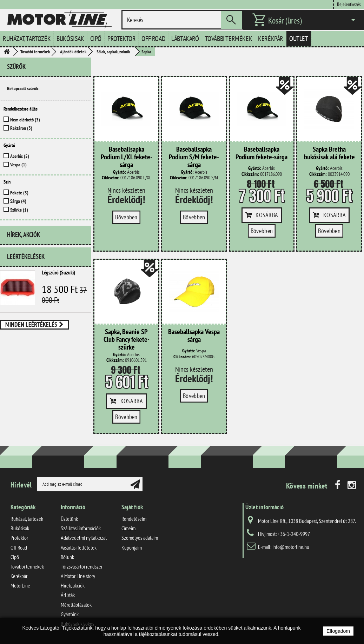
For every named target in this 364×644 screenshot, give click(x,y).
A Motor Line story (78, 576)
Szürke (19, 210)
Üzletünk (69, 519)
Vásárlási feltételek (79, 547)
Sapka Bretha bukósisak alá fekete (329, 153)
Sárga (18, 201)
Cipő (96, 39)
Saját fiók (132, 507)
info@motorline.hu (291, 547)
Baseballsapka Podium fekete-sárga (262, 153)
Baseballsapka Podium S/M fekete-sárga (194, 157)
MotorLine (20, 585)
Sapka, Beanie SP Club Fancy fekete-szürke (127, 340)
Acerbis (20, 156)
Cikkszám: (111, 178)
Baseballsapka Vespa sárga (194, 336)
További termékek (229, 39)
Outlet (299, 39)
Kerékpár (271, 39)
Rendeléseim (134, 519)
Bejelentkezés (349, 4)
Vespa (18, 165)
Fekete (19, 193)
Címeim (128, 528)
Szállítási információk (81, 528)
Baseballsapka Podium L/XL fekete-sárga (127, 157)
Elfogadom (338, 631)
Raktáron (21, 128)
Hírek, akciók (24, 235)
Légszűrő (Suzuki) (58, 273)
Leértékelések (26, 256)
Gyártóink (70, 614)
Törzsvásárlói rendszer (82, 566)
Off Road (153, 39)
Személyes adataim (140, 538)
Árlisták (68, 595)
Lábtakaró (185, 39)
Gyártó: (120, 172)
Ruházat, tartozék (27, 39)
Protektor (121, 39)
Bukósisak (70, 39)
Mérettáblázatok (76, 605)
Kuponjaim (132, 547)
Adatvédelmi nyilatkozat (84, 538)
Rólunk (67, 557)
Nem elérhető (25, 120)
